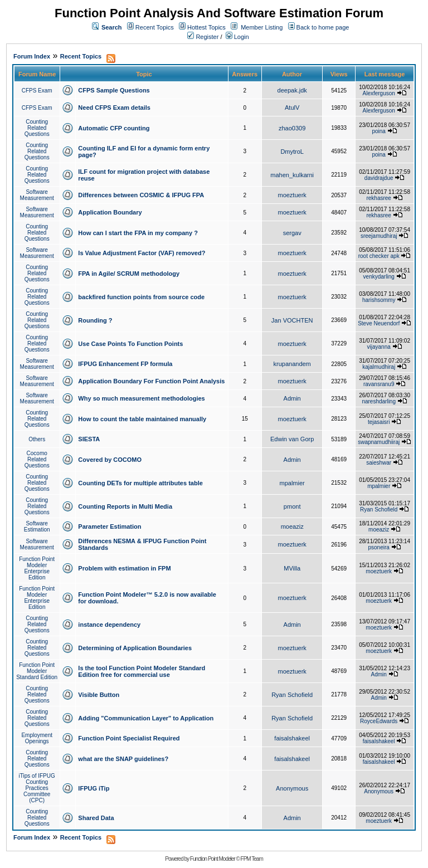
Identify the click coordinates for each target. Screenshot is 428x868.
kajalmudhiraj (379, 367)
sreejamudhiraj (379, 236)
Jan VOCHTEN (292, 320)
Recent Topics (155, 27)
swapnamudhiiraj (379, 442)
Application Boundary (110, 212)
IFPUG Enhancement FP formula (125, 364)
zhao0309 (292, 128)
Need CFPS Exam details (114, 108)
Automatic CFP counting (114, 128)
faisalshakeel (292, 738)
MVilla (292, 568)
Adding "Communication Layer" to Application (146, 718)
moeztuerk (292, 195)
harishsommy (379, 300)
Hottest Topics (206, 27)
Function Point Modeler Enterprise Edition (37, 568)
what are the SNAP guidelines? (123, 759)
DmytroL (292, 152)
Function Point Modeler (213, 859)
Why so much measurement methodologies (141, 398)
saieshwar (379, 463)
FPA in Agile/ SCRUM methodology (129, 274)
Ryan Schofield (379, 509)
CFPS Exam (37, 91)
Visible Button (99, 695)
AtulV (292, 108)
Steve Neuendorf (379, 323)
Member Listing (262, 27)
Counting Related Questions (37, 128)
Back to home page (323, 27)
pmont (292, 506)
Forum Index (32, 56)
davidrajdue (379, 178)
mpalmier (292, 483)
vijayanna (379, 347)
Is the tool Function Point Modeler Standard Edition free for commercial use (142, 671)
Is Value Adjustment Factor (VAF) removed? (142, 253)
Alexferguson (379, 93)
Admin (292, 398)
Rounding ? (95, 320)
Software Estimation (37, 526)
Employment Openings (37, 738)
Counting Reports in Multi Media (125, 506)
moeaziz (292, 526)
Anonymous (292, 788)
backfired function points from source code (141, 297)
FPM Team (252, 859)
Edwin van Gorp (292, 439)
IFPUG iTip (94, 788)
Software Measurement (37, 195)
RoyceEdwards (379, 721)
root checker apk (379, 256)
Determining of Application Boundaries (135, 648)
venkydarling (379, 277)
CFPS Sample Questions (114, 90)
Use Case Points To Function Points (130, 344)
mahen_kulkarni (292, 175)
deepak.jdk (292, 90)
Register (203, 37)
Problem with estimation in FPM (124, 568)
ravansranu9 (379, 384)
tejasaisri (379, 422)
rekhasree (378, 198)
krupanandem (292, 364)
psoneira (379, 547)
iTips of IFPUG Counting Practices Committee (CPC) (37, 788)
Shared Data (96, 818)
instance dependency (109, 625)
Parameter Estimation (110, 526)
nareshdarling (379, 401)
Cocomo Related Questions (37, 459)
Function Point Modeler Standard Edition (37, 671)
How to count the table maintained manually (142, 419)
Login (237, 37)
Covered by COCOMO (110, 460)
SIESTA (89, 439)
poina (378, 131)
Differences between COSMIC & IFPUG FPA (141, 195)
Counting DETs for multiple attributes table (140, 483)
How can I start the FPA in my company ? (138, 233)
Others (37, 439)
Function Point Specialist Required (129, 738)
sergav (292, 233)
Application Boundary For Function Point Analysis (151, 381)
